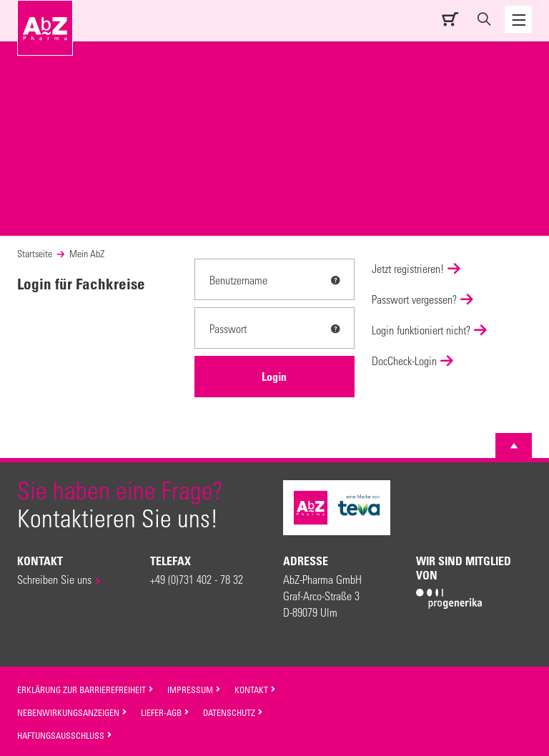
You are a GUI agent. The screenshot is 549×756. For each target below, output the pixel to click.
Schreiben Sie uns (54, 579)
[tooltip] (335, 280)
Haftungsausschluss (65, 735)
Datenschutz (233, 712)
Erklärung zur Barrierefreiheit (85, 690)
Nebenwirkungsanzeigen (72, 712)
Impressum (194, 690)
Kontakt (255, 690)
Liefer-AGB (165, 712)
